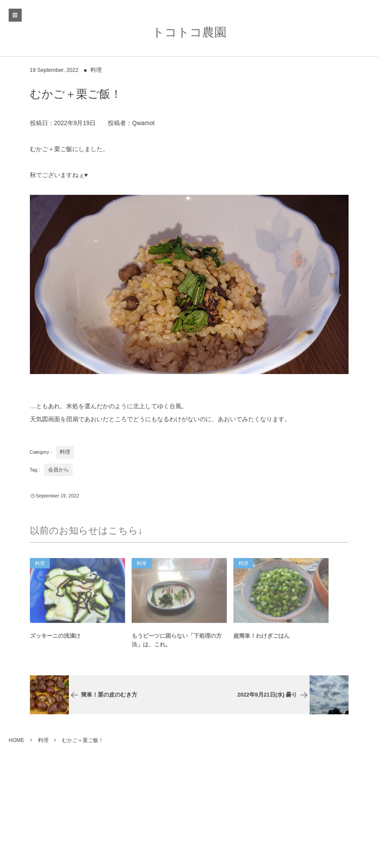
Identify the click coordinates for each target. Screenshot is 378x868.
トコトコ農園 (189, 32)
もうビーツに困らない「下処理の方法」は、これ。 (177, 642)
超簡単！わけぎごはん (262, 637)
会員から (58, 470)
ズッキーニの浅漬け (55, 637)
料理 (96, 70)
